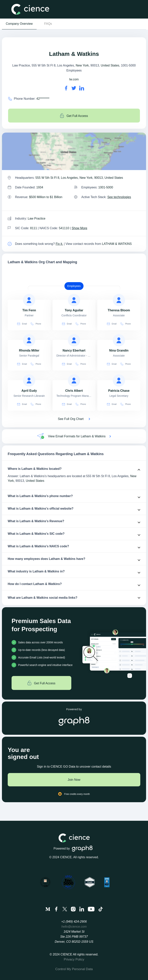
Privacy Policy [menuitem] (74, 959)
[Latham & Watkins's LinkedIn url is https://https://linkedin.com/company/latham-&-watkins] (82, 88)
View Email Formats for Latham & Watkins (77, 436)
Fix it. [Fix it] (59, 244)
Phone (36, 324)
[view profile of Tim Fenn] (29, 300)
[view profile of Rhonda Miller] (29, 340)
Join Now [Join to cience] (74, 780)
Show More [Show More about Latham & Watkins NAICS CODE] (79, 228)
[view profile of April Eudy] (29, 381)
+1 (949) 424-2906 (74, 922)
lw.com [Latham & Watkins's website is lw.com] (74, 79)
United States (110, 65)
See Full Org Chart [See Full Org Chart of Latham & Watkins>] (71, 419)
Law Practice (37, 218)
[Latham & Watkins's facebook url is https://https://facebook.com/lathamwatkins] (66, 88)
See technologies (119, 197)
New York (82, 65)
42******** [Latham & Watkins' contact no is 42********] (43, 99)
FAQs (48, 24)
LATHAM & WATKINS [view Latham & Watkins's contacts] (117, 244)
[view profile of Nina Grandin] (119, 340)
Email (22, 324)
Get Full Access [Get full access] (74, 116)
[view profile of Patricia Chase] (119, 381)
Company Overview (19, 24)
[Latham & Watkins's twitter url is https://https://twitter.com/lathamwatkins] (74, 88)
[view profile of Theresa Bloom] (119, 300)
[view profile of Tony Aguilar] (74, 300)
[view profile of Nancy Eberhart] (74, 340)
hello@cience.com (74, 927)
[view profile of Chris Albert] (74, 381)
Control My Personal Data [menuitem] (74, 969)
